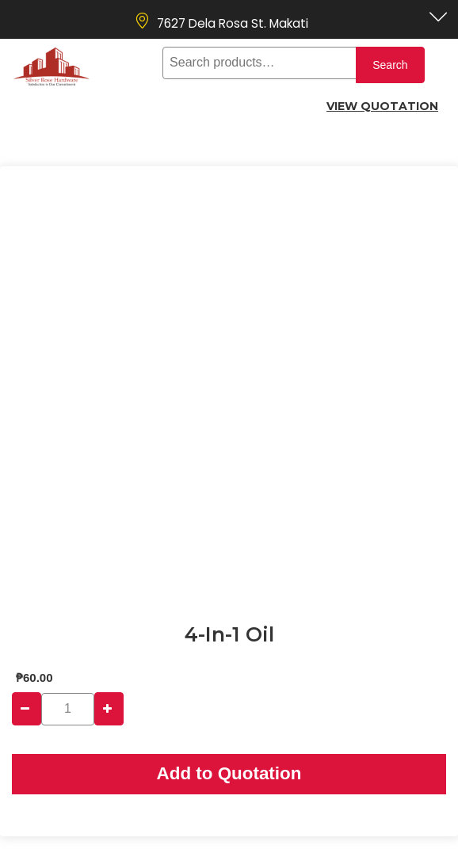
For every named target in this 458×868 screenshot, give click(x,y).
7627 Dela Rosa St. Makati (233, 23)
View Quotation (382, 106)
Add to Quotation (229, 773)
